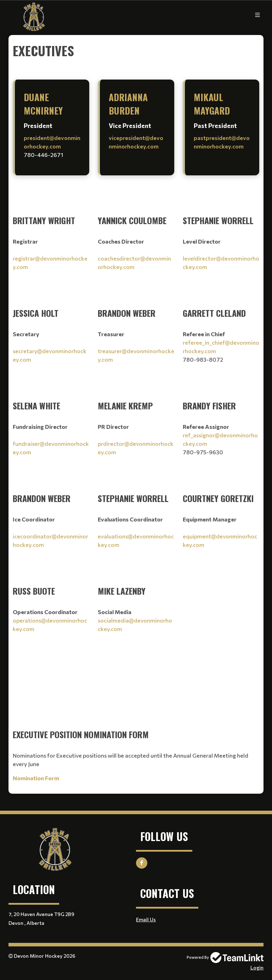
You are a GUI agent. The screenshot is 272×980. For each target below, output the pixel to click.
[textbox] (136, 51)
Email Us (146, 919)
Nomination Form (36, 778)
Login (257, 967)
